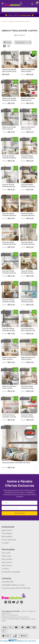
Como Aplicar (7, 533)
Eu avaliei (5, 543)
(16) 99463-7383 (7, 582)
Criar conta (6, 553)
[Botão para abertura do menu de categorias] (3, 3)
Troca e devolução (9, 540)
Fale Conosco (7, 565)
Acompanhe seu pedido (11, 572)
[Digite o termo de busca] (17, 10)
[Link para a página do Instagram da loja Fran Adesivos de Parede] (6, 602)
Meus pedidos (7, 537)
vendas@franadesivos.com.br (13, 585)
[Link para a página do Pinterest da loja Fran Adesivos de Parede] (22, 602)
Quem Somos (7, 530)
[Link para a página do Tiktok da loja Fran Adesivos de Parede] (18, 602)
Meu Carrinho (7, 562)
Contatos (5, 569)
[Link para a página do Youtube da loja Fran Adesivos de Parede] (14, 602)
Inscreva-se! (20, 513)
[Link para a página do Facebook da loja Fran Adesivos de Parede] (10, 602)
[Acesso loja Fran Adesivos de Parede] (32, 4)
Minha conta (6, 556)
